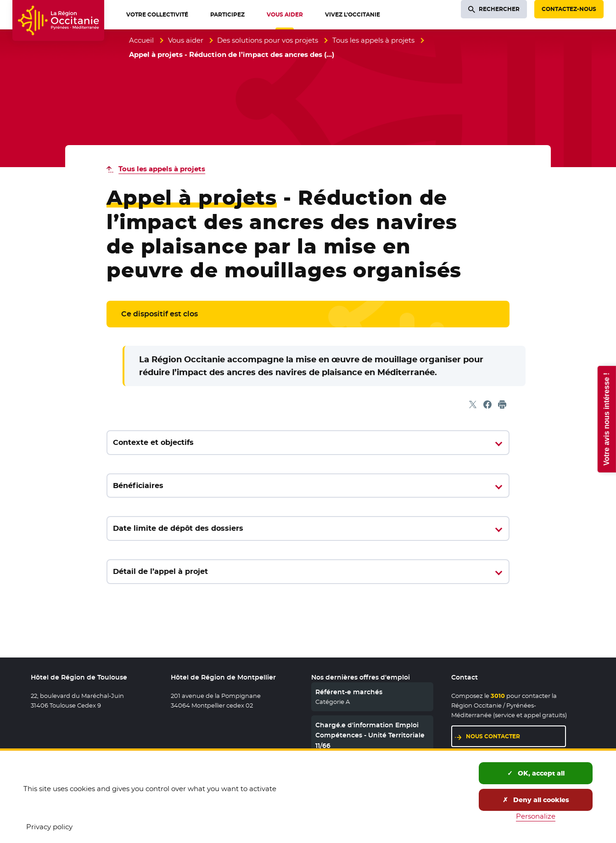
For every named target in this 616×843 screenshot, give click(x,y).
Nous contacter (493, 736)
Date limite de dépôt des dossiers (178, 528)
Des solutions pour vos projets (268, 40)
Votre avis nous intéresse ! (606, 419)
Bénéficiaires (138, 486)
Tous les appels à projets (373, 40)
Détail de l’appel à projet (160, 571)
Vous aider (186, 40)
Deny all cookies (536, 800)
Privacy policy (49, 827)
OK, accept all (536, 773)
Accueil (141, 40)
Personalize (536, 816)
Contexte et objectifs (153, 442)
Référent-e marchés (349, 692)
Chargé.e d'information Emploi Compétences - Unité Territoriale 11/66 (370, 735)
